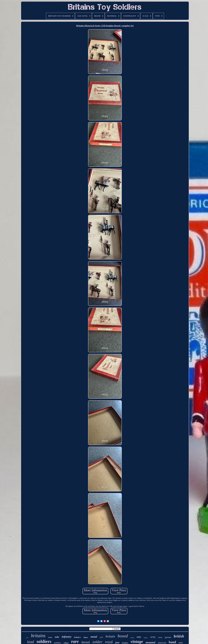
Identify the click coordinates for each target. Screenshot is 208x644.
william (66, 643)
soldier (97, 642)
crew (27, 638)
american (162, 643)
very (139, 637)
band (172, 642)
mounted (150, 642)
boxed (123, 636)
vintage (137, 642)
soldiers (44, 641)
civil (101, 637)
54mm (132, 638)
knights (125, 643)
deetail (86, 642)
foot (117, 643)
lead (31, 642)
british (179, 636)
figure (86, 637)
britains (38, 636)
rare (75, 641)
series (50, 637)
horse (160, 637)
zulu (57, 637)
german (168, 637)
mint (181, 643)
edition (146, 638)
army (153, 637)
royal (109, 642)
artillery (57, 643)
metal (94, 637)
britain (110, 636)
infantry (67, 637)
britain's (78, 637)
